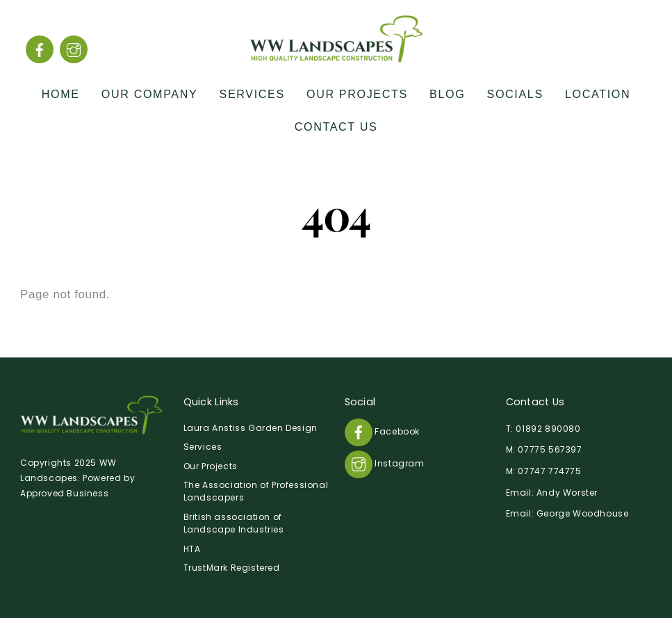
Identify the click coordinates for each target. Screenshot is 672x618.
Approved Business (64, 493)
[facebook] (40, 49)
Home (61, 94)
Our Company (150, 94)
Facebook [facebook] (382, 431)
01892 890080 (548, 429)
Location (598, 94)
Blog (447, 94)
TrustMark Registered (232, 568)
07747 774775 (549, 471)
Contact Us (336, 127)
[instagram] (74, 49)
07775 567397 (550, 449)
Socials (515, 94)
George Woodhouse (583, 513)
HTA (192, 549)
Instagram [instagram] (385, 463)
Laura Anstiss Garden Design (251, 428)
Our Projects (357, 94)
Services (252, 94)
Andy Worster (567, 493)
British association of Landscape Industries (234, 523)
